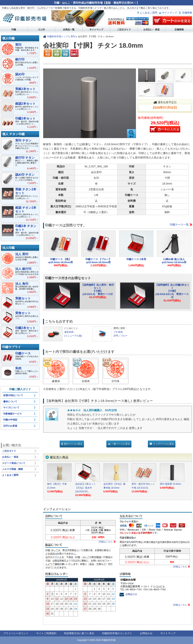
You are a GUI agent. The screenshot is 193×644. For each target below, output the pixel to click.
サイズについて (11, 408)
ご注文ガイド (124, 30)
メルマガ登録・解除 (13, 469)
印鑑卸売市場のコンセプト (117, 633)
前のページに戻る (73, 444)
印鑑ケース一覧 (179, 225)
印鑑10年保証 (10, 420)
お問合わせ (146, 633)
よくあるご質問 (149, 13)
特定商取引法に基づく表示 (79, 633)
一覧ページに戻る (121, 444)
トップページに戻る (163, 444)
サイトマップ (169, 13)
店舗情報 (187, 13)
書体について (10, 402)
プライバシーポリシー (16, 633)
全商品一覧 (69, 30)
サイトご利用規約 (46, 633)
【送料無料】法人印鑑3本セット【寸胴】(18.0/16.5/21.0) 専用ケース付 (172, 291)
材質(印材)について (13, 395)
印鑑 (14, 30)
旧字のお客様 (10, 426)
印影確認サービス (13, 414)
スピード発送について (14, 463)
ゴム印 (41, 30)
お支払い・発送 (152, 30)
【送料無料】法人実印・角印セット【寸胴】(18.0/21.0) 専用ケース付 (98, 289)
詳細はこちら (106, 542)
